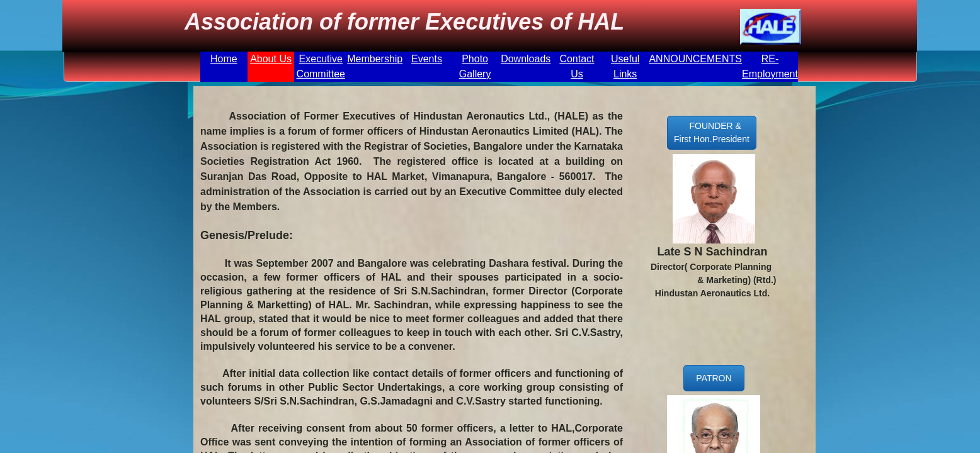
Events (427, 59)
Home (224, 59)
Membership (375, 59)
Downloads (526, 59)
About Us (271, 59)
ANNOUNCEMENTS (695, 59)
